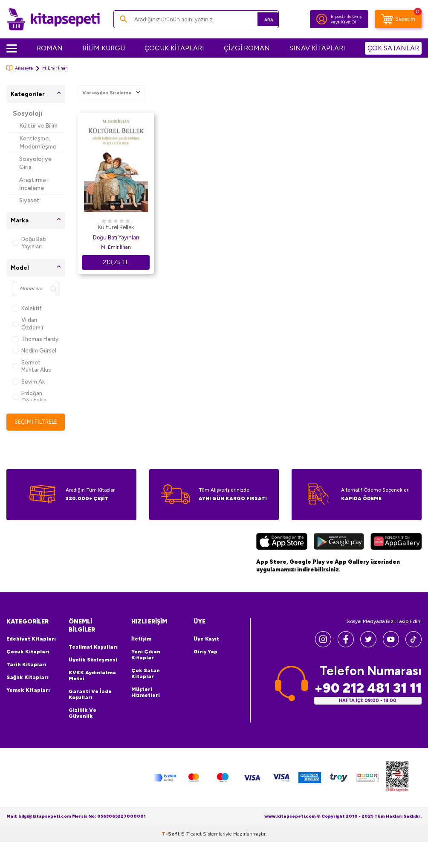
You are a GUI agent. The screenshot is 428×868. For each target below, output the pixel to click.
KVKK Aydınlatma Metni (92, 683)
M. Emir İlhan (116, 247)
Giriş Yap (205, 659)
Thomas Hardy (36, 339)
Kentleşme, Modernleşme (38, 143)
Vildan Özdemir (28, 323)
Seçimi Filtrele (36, 425)
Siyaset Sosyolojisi (34, 204)
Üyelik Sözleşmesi (93, 667)
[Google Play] (339, 550)
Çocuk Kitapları (28, 659)
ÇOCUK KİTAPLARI (174, 48)
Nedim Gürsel (35, 351)
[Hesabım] (322, 19)
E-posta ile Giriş (346, 16)
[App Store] (282, 550)
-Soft (171, 842)
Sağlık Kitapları (27, 685)
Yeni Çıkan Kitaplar (146, 662)
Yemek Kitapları (28, 698)
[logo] (53, 19)
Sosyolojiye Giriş (35, 163)
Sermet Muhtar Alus (32, 366)
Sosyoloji (27, 114)
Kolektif (27, 308)
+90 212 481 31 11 (368, 696)
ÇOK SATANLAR (393, 48)
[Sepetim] (398, 19)
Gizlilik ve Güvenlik (82, 721)
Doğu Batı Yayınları (30, 243)
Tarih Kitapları (26, 672)
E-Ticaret (191, 842)
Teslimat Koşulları (93, 655)
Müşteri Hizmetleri (146, 700)
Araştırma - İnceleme (34, 184)
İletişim (141, 647)
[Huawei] (396, 550)
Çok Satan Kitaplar (146, 681)
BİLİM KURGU (104, 48)
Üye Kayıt (206, 647)
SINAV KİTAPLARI (317, 48)
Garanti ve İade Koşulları (90, 702)
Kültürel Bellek (116, 227)
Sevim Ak (29, 382)
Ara (260, 19)
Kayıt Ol (348, 22)
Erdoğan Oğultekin (30, 397)
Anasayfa (20, 68)
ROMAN (50, 48)
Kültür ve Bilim (38, 126)
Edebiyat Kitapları (31, 647)
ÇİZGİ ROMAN (247, 48)
